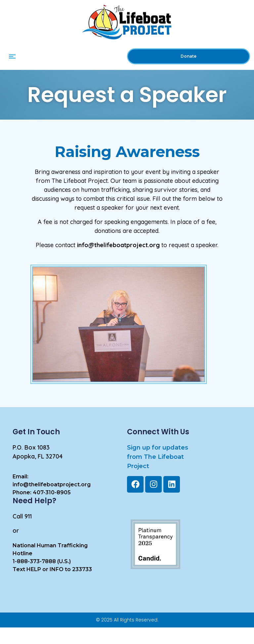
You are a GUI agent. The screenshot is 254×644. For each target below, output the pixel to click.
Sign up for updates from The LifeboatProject (158, 457)
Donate (189, 56)
